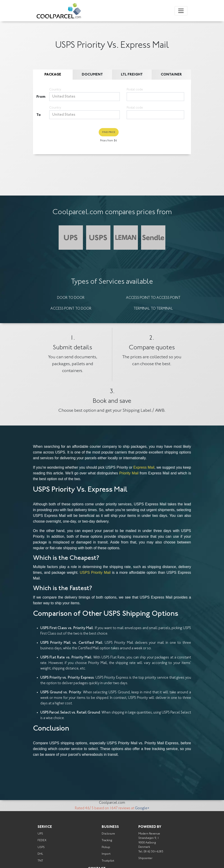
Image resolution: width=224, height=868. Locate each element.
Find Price (109, 132)
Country (55, 90)
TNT (40, 861)
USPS (41, 847)
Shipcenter (145, 858)
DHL (40, 854)
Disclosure (108, 834)
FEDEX (42, 840)
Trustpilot (108, 861)
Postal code (135, 90)
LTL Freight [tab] (132, 75)
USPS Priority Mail (95, 573)
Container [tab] (171, 75)
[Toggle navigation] (181, 11)
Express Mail (144, 467)
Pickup (106, 847)
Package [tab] (53, 75)
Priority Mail (129, 473)
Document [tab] (92, 75)
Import (106, 854)
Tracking (107, 840)
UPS (40, 834)
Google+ (142, 808)
